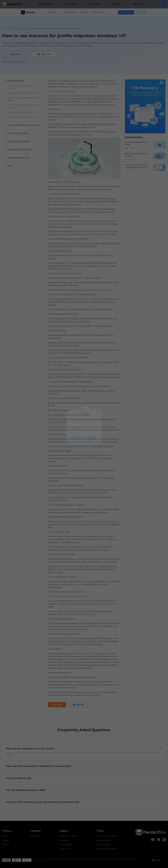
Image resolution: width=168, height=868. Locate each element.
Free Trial (84, 447)
